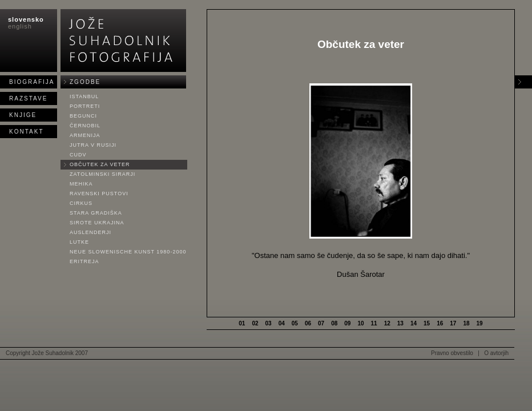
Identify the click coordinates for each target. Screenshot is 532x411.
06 (308, 323)
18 (466, 323)
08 (334, 323)
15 (427, 323)
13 (400, 323)
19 (480, 323)
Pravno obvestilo (452, 353)
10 (360, 323)
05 (295, 323)
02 (255, 323)
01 (242, 323)
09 (347, 323)
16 (440, 323)
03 (269, 323)
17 (453, 323)
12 (387, 323)
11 (374, 323)
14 (414, 323)
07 (321, 323)
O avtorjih (496, 353)
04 (282, 323)
